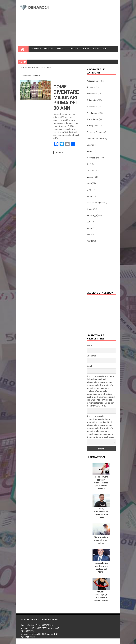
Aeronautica (92, 94)
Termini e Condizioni (49, 619)
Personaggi (92, 215)
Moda (89, 183)
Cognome (91, 356)
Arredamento (93, 113)
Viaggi (89, 228)
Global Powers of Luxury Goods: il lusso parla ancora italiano (101, 483)
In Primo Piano (93, 158)
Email (89, 366)
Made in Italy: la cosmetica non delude (101, 540)
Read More (60, 152)
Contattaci (26, 619)
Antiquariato (92, 100)
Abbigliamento (93, 81)
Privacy (35, 619)
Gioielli (89, 151)
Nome (89, 346)
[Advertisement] (86, 24)
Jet (88, 164)
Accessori (91, 87)
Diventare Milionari (95, 139)
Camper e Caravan (95, 132)
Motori (90, 196)
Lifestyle (90, 171)
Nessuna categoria (95, 203)
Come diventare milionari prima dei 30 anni (66, 97)
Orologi (90, 209)
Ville (88, 235)
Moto (89, 190)
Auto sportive (93, 126)
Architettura (92, 107)
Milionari (90, 177)
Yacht (89, 241)
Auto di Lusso (93, 119)
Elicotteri (91, 145)
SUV (89, 222)
